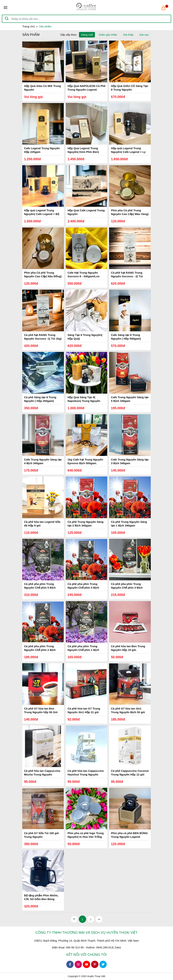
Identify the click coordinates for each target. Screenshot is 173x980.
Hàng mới (87, 35)
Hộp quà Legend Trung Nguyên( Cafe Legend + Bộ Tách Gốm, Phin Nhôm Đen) (42, 214)
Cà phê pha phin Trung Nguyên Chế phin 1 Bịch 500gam (83, 650)
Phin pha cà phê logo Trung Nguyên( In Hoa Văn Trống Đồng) (86, 837)
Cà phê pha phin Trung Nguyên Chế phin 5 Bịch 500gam (40, 588)
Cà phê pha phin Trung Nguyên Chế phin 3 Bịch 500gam (127, 588)
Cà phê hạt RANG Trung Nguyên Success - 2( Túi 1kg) (127, 276)
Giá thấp (128, 35)
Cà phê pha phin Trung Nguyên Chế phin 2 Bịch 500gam (40, 650)
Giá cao (144, 35)
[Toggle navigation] (6, 8)
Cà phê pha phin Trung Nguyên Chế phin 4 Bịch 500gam (83, 588)
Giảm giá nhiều (108, 35)
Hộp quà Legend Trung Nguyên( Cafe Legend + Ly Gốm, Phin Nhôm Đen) (128, 152)
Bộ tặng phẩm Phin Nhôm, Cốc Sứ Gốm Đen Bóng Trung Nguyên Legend (41, 899)
